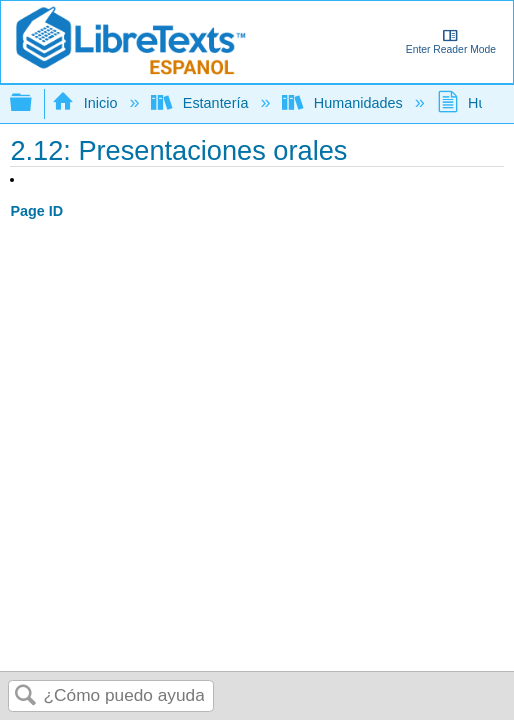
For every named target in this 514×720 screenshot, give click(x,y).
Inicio (86, 103)
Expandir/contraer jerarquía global (34, 103)
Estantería (201, 103)
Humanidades (344, 103)
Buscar (26, 696)
